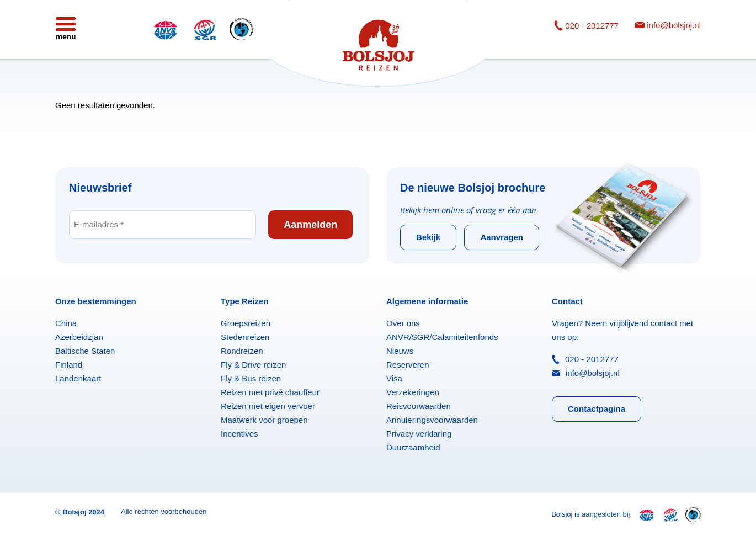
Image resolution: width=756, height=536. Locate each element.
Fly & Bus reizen (251, 378)
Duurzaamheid (413, 447)
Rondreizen (242, 351)
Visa (394, 378)
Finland (69, 365)
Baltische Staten (85, 351)
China (66, 323)
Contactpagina (597, 409)
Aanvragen (502, 237)
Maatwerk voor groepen (264, 420)
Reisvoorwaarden (419, 406)
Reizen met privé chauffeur (270, 392)
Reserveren (408, 365)
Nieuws (400, 351)
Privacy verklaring (419, 434)
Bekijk (428, 237)
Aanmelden (310, 225)
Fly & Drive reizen (253, 365)
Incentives (239, 434)
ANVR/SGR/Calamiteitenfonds (442, 337)
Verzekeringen (413, 392)
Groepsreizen (246, 323)
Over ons (403, 323)
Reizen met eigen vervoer (268, 406)
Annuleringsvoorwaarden (432, 420)
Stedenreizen (245, 337)
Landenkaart (78, 378)
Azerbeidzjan (79, 337)
